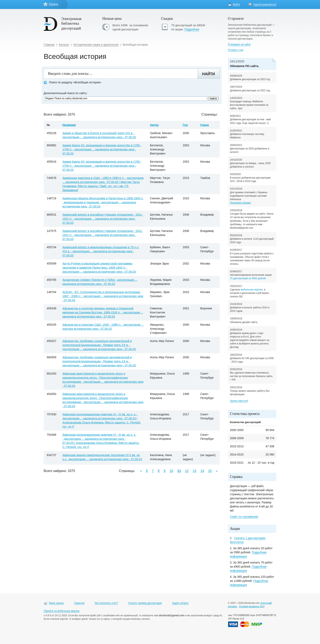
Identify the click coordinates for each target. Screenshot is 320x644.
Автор (154, 125)
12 (187, 471)
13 (194, 471)
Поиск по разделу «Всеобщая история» (72, 82)
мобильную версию (252, 290)
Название (69, 125)
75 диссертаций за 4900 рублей (248, 278)
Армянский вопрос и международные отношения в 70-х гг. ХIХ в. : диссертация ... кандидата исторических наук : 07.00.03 (101, 251)
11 (179, 471)
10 (171, 471)
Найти (208, 74)
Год (185, 125)
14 (202, 471)
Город (204, 125)
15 (210, 471)
